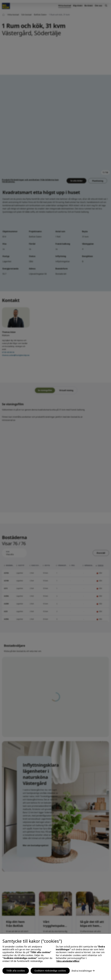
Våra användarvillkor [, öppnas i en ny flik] (68, 961)
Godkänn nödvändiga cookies (50, 971)
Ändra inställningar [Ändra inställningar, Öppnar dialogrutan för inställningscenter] (82, 971)
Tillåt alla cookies (16, 971)
